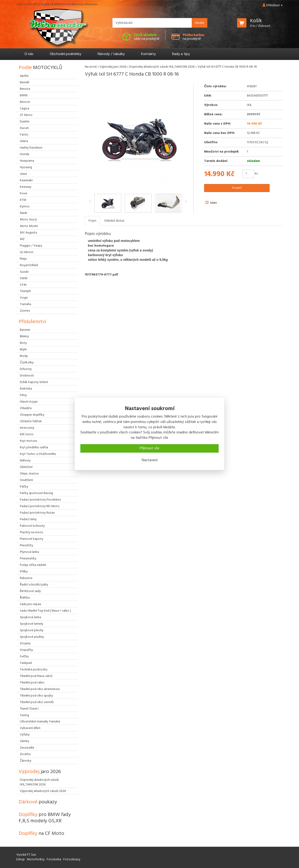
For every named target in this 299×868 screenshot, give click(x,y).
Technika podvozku (34, 670)
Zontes (25, 311)
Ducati (24, 128)
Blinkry (24, 336)
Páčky (24, 487)
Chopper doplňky (32, 415)
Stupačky (26, 650)
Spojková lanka (30, 617)
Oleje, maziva (29, 474)
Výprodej (40, 772)
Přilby (24, 572)
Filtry (23, 395)
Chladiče (26, 408)
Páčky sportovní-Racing (36, 493)
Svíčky (24, 657)
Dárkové (38, 802)
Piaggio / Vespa (31, 246)
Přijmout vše (149, 448)
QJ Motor (27, 252)
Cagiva (25, 109)
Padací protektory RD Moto (40, 506)
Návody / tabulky (111, 54)
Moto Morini (29, 226)
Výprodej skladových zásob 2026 (43, 791)
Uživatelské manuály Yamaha (40, 722)
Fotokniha (54, 859)
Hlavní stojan (29, 402)
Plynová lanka (29, 552)
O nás (29, 54)
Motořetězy (36, 859)
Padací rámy (28, 519)
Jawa (23, 174)
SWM (24, 278)
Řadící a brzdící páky (34, 585)
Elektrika (26, 389)
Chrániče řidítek (31, 421)
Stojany (25, 643)
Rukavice (26, 578)
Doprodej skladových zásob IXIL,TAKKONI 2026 (162, 67)
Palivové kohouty (32, 526)
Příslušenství (32, 322)
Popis (92, 221)
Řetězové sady (30, 591)
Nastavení (150, 460)
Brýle (23, 350)
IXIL (249, 105)
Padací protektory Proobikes (40, 500)
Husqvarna (27, 161)
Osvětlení (26, 480)
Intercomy (27, 428)
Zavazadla (27, 748)
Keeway (26, 187)
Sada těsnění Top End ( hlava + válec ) (45, 611)
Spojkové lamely (32, 624)
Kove (24, 193)
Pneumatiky (28, 559)
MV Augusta (28, 233)
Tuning (24, 715)
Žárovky (26, 761)
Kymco (25, 207)
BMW (24, 96)
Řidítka (25, 598)
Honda (25, 154)
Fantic (24, 135)
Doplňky (45, 818)
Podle (40, 68)
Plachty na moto (32, 532)
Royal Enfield (29, 265)
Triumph (25, 291)
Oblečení (26, 467)
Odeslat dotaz (114, 221)
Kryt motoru (28, 441)
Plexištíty (27, 546)
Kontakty (148, 54)
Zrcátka (25, 754)
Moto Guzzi (28, 220)
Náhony (25, 461)
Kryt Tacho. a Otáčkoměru (38, 454)
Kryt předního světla (34, 448)
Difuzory (26, 369)
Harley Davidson (31, 148)
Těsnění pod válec (32, 683)
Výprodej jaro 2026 (113, 67)
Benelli (25, 82)
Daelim (25, 122)
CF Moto (26, 115)
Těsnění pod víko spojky (36, 696)
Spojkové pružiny (32, 637)
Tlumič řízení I (29, 709)
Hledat (200, 23)
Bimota (25, 89)
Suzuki (24, 272)
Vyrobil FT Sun (26, 855)
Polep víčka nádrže (33, 565)
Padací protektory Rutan (37, 513)
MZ (22, 239)
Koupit (237, 188)
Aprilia (24, 76)
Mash (23, 213)
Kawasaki (26, 180)
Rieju (23, 259)
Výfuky (25, 735)
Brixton (25, 102)
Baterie (25, 330)
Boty (23, 343)
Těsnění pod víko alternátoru (40, 689)
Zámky (25, 741)
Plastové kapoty (32, 539)
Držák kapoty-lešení (34, 382)
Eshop (21, 859)
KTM (23, 200)
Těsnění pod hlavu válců (36, 676)
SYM (23, 285)
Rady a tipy (181, 54)
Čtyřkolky (27, 363)
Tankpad (26, 663)
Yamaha (25, 304)
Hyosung (26, 167)
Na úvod (91, 67)
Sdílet (211, 203)
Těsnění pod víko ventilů (37, 702)
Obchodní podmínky (66, 54)
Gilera (24, 141)
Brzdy (24, 356)
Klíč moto (27, 434)
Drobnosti (27, 376)
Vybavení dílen (30, 728)
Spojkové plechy (32, 630)
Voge (24, 298)
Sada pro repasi (30, 604)
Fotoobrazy (72, 859)
